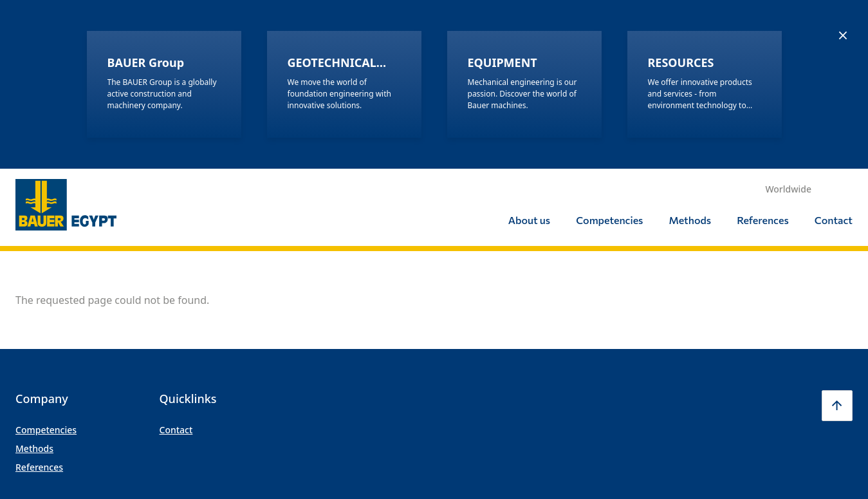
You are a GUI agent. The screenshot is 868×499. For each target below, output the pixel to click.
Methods (690, 51)
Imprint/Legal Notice (199, 372)
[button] (837, 237)
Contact (834, 51)
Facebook (732, 373)
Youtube (804, 373)
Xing (840, 373)
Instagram (696, 373)
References (763, 51)
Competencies (609, 51)
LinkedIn (768, 373)
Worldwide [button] (788, 20)
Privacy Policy (272, 372)
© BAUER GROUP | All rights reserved (83, 372)
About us (529, 51)
